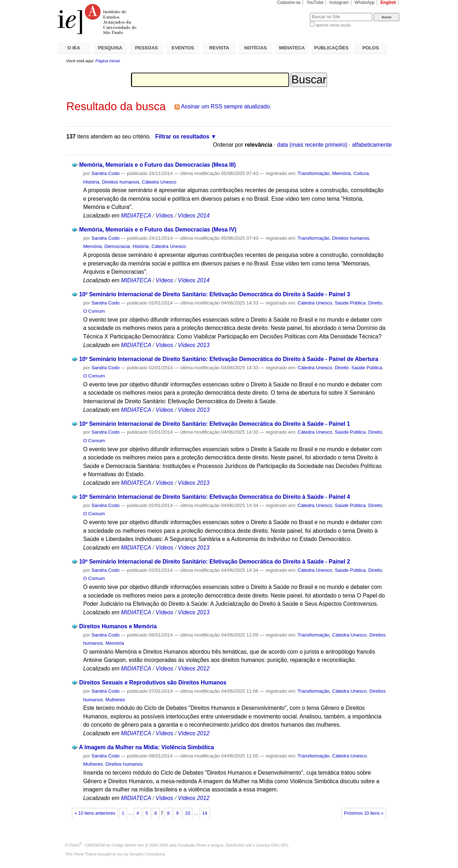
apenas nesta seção (333, 25)
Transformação (314, 173)
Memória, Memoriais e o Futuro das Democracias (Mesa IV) (158, 230)
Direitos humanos (121, 182)
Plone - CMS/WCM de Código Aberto (103, 845)
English (388, 3)
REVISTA (219, 48)
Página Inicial (107, 61)
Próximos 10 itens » (364, 813)
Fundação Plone (192, 845)
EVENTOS (183, 48)
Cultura (361, 173)
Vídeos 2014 (194, 216)
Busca (293, 13)
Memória (341, 173)
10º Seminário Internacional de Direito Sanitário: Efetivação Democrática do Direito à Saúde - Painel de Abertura (229, 359)
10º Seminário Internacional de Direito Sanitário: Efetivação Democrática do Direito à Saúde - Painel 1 (215, 424)
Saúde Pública (350, 303)
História (91, 182)
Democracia (117, 246)
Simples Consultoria (147, 854)
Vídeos (164, 216)
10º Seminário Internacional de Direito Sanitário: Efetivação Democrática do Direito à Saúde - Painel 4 (215, 497)
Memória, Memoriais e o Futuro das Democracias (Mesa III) (157, 165)
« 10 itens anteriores (95, 813)
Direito (375, 303)
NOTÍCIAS (256, 48)
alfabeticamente (372, 145)
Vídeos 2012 (194, 669)
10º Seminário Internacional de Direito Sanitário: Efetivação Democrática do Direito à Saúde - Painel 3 (215, 294)
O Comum (94, 311)
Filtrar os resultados (182, 136)
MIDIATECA (292, 48)
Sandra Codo (105, 173)
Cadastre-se (289, 3)
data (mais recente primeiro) (312, 145)
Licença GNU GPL (272, 845)
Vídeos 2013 (194, 345)
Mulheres (115, 700)
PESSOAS (147, 48)
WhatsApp (365, 3)
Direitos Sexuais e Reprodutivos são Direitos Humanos (153, 682)
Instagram (339, 3)
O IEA (74, 48)
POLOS (371, 48)
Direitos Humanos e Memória (118, 626)
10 (187, 813)
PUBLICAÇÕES (331, 48)
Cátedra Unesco (159, 182)
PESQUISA (110, 48)
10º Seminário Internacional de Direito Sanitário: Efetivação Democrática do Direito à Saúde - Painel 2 (215, 562)
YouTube (315, 3)
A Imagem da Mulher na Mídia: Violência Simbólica (147, 747)
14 (205, 813)
